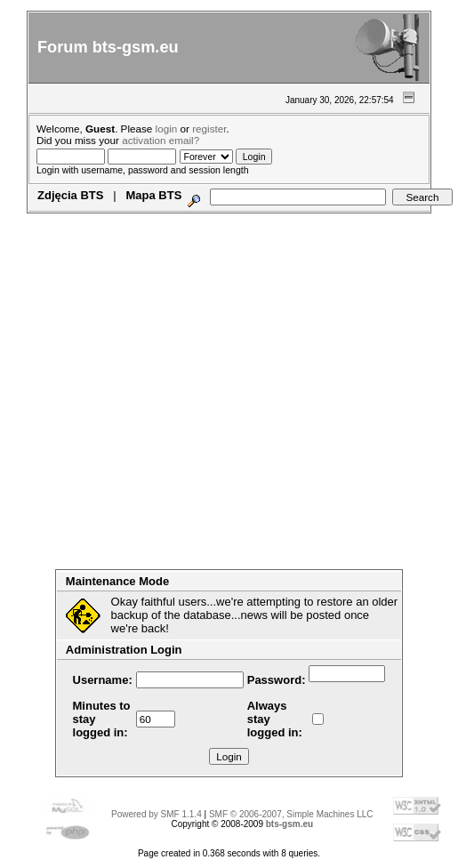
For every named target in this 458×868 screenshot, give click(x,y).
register (209, 129)
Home (62, 220)
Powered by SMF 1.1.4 (157, 814)
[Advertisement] (167, 402)
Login (178, 220)
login (167, 129)
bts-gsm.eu (289, 824)
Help (95, 220)
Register (229, 220)
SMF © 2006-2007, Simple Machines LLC (291, 814)
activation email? (161, 140)
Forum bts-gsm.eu (108, 47)
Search (133, 220)
